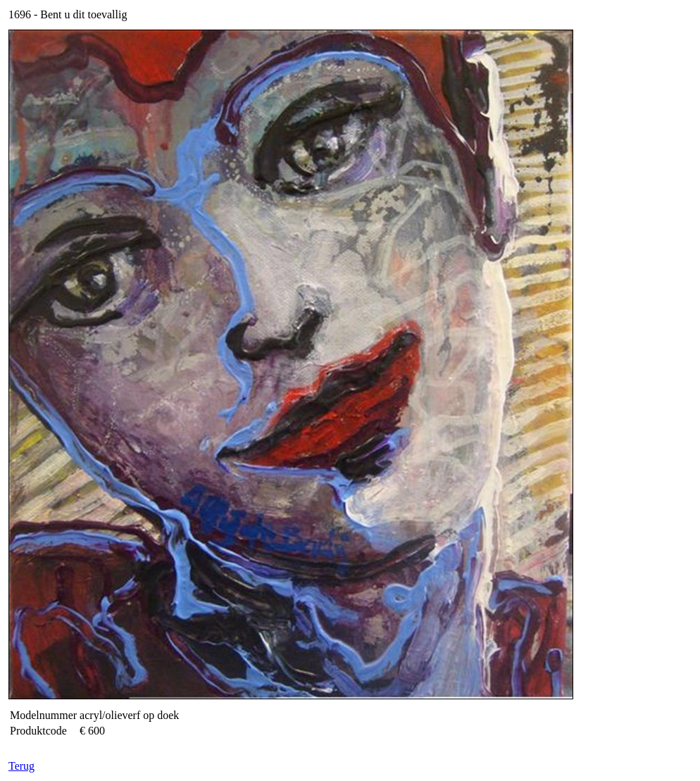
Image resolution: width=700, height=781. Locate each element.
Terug (21, 766)
